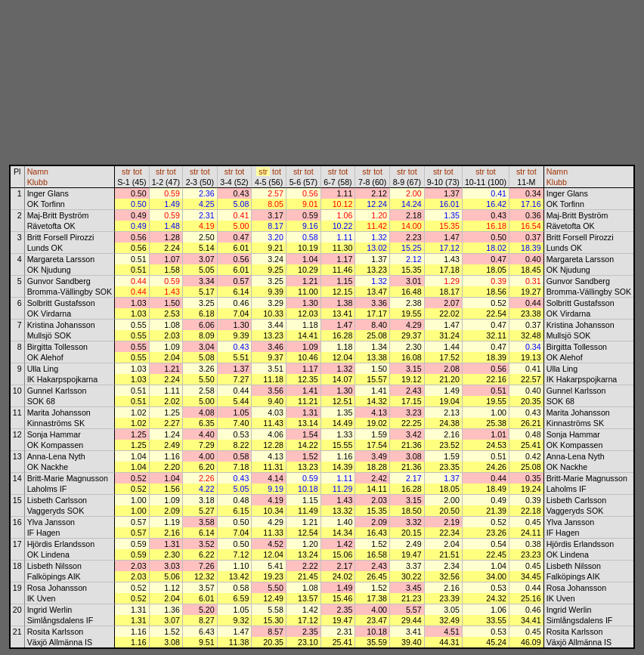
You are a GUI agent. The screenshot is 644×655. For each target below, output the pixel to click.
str (126, 171)
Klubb (37, 182)
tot (138, 171)
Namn (38, 171)
